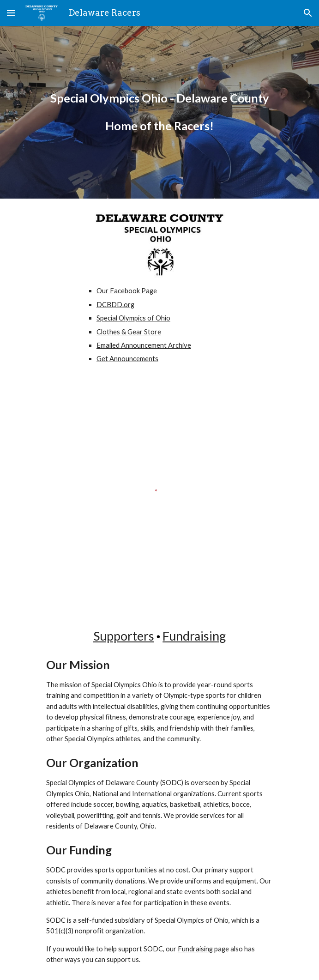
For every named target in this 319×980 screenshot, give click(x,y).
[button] (11, 13)
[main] (159, 98)
